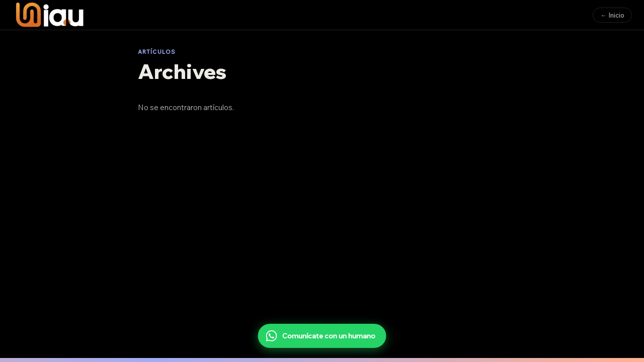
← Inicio (612, 15)
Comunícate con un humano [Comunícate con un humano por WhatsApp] (321, 336)
